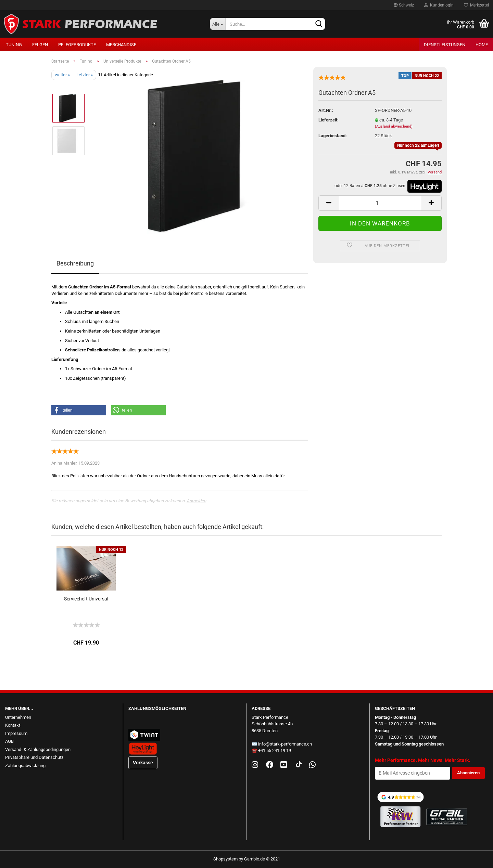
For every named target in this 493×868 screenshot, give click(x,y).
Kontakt (13, 725)
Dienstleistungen (445, 45)
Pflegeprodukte (77, 45)
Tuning (14, 45)
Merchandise (121, 45)
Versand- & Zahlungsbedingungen (38, 749)
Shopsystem (225, 859)
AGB (9, 741)
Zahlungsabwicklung (25, 766)
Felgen (40, 45)
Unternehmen (18, 717)
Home (482, 45)
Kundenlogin (439, 5)
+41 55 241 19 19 (275, 750)
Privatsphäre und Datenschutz (34, 757)
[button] (79, 410)
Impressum (16, 733)
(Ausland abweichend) (394, 126)
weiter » (62, 75)
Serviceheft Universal (86, 599)
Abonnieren (468, 773)
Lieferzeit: (328, 120)
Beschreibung (75, 263)
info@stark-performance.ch (285, 744)
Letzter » (85, 75)
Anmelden (196, 501)
